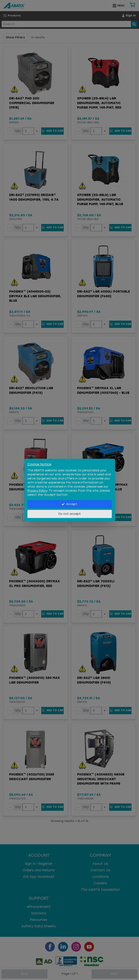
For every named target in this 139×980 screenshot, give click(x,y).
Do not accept (70, 514)
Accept (69, 504)
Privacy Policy (37, 491)
